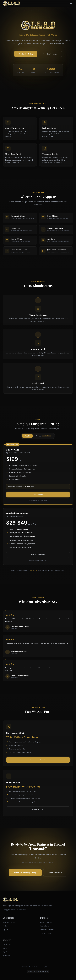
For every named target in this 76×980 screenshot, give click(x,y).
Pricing (5, 926)
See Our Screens (50, 54)
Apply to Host (38, 809)
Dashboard (6, 956)
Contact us (34, 570)
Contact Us (7, 944)
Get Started (38, 495)
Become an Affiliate (38, 760)
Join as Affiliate (46, 933)
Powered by (38, 971)
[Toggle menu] (71, 4)
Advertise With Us (9, 922)
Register (5, 952)
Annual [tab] (44, 436)
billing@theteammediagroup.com (14, 910)
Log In (5, 948)
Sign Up (5, 930)
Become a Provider (47, 930)
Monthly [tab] (27, 436)
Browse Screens (38, 555)
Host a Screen (55, 873)
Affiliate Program (46, 922)
